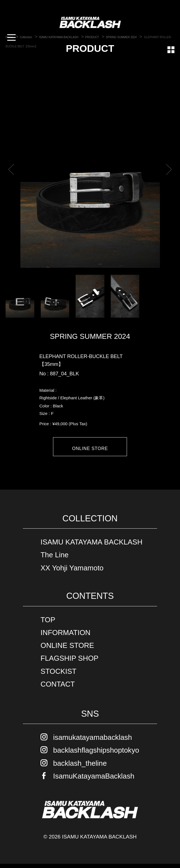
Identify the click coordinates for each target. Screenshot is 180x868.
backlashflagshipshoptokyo (96, 754)
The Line (54, 559)
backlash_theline (80, 767)
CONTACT (58, 688)
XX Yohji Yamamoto (72, 572)
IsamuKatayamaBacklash (94, 780)
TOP (48, 624)
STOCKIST (58, 675)
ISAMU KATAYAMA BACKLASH (91, 546)
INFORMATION (65, 637)
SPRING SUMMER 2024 (90, 336)
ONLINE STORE (90, 448)
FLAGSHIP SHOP (69, 662)
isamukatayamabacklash (92, 741)
